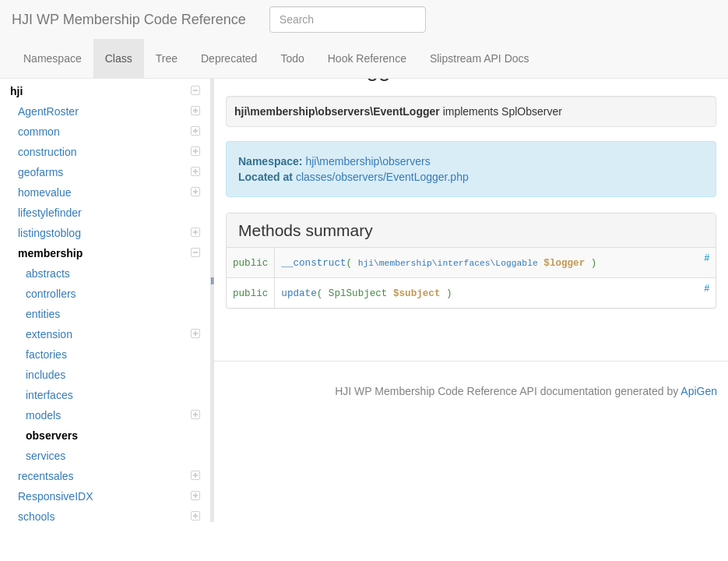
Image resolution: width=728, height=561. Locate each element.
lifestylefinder (50, 213)
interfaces (49, 395)
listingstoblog (109, 233)
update (299, 294)
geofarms (109, 172)
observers (52, 436)
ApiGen (699, 391)
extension (113, 334)
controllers (51, 294)
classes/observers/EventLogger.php (382, 177)
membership (109, 253)
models (113, 415)
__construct (313, 263)
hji (105, 91)
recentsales (109, 476)
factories (46, 355)
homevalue (109, 192)
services (46, 456)
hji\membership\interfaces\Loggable (448, 263)
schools (109, 517)
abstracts (48, 273)
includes (46, 375)
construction (109, 152)
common (109, 132)
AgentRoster (109, 111)
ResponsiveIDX (109, 496)
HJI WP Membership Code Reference (129, 19)
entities (43, 314)
